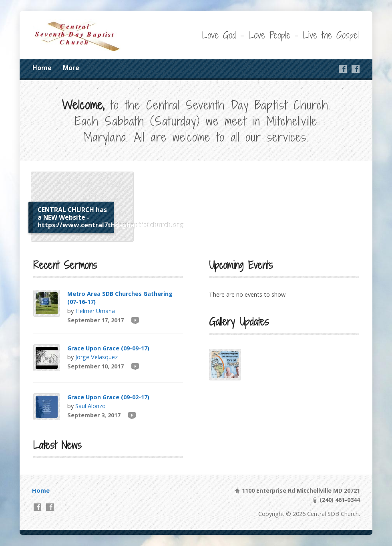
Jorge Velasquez (96, 357)
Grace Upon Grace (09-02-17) (108, 397)
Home (42, 68)
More (71, 68)
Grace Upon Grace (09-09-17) (108, 348)
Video (135, 320)
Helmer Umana (95, 311)
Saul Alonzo (90, 406)
